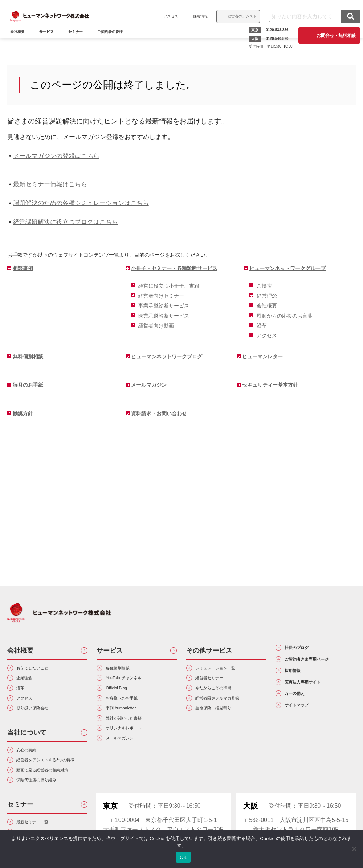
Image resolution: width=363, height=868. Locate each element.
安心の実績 (33, 766)
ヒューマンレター (262, 356)
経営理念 (267, 296)
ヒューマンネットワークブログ (167, 356)
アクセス (166, 16)
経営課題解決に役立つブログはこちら (66, 222)
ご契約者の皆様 (114, 42)
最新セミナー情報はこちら (50, 184)
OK (183, 857)
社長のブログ (306, 650)
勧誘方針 (23, 413)
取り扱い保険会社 (41, 721)
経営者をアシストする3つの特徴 (52, 784)
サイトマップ (306, 738)
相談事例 (23, 268)
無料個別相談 (28, 356)
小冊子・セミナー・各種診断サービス (174, 268)
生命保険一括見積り (223, 721)
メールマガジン (149, 385)
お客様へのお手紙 (131, 708)
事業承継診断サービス (164, 306)
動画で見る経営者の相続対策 (50, 806)
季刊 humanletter (129, 721)
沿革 (262, 326)
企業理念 (30, 682)
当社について (27, 747)
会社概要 (267, 306)
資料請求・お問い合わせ (159, 413)
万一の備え (303, 722)
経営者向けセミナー (161, 296)
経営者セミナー (217, 682)
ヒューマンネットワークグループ (287, 268)
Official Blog (123, 695)
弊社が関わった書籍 (134, 734)
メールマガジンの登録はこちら (56, 156)
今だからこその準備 (223, 695)
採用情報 (196, 16)
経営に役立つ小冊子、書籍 (169, 286)
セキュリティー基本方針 (270, 385)
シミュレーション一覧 (226, 670)
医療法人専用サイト (316, 707)
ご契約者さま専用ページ (319, 671)
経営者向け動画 (156, 326)
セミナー (80, 42)
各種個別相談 (125, 670)
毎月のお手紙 (28, 385)
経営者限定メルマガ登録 (229, 708)
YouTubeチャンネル (133, 682)
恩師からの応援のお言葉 (285, 316)
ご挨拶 (264, 286)
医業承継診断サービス (164, 316)
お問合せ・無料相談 (332, 35)
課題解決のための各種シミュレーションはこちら (81, 203)
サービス (51, 42)
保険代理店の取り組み (47, 824)
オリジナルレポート (134, 747)
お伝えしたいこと (41, 670)
